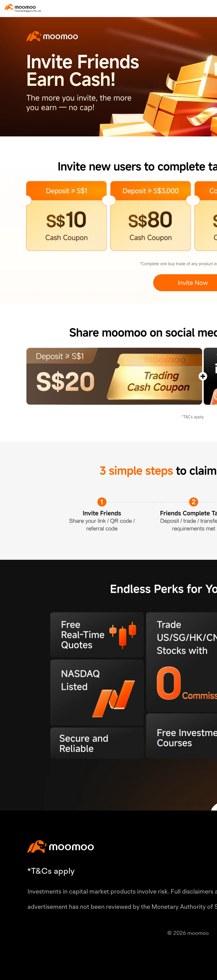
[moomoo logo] (20, 7)
